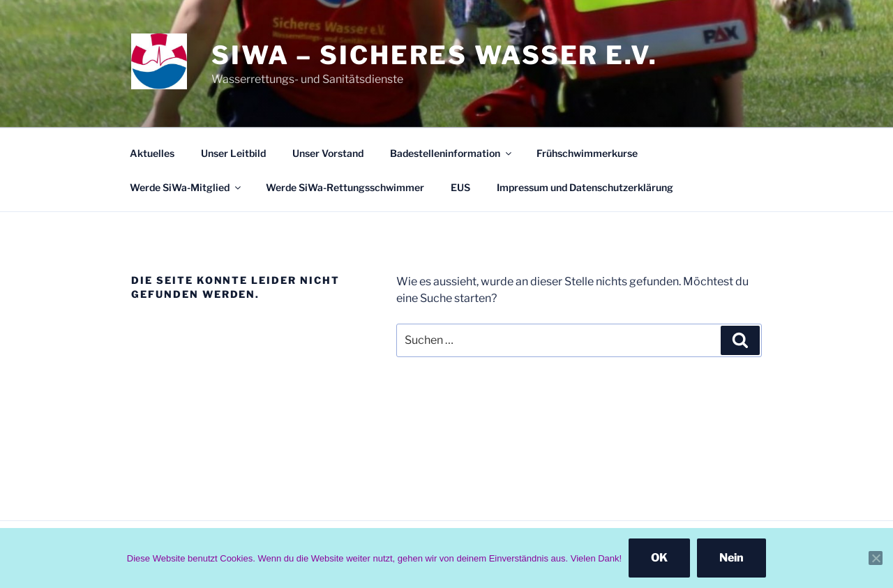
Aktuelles (152, 153)
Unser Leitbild (233, 153)
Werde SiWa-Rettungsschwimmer (345, 187)
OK (659, 558)
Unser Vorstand (328, 153)
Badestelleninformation (452, 153)
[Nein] (876, 558)
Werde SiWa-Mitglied (186, 187)
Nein (731, 558)
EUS (460, 187)
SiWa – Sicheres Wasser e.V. (435, 55)
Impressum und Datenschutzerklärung (585, 187)
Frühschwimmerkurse (587, 153)
